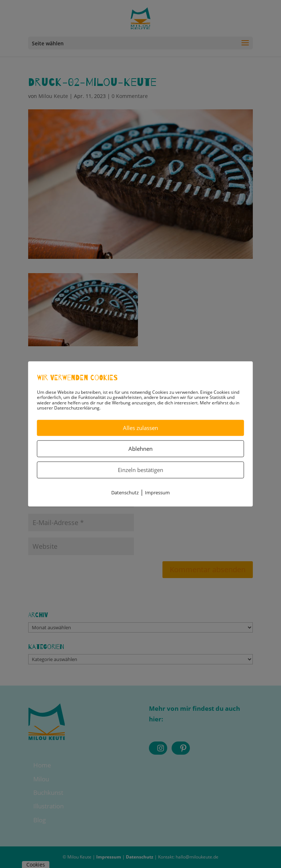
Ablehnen (140, 449)
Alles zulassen (140, 428)
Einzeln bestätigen (140, 470)
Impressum (157, 493)
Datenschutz (125, 493)
